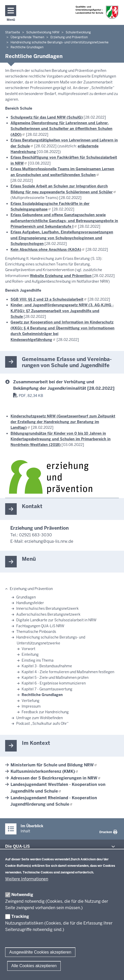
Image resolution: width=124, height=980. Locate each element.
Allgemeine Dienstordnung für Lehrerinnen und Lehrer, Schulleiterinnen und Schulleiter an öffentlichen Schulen (61, 129)
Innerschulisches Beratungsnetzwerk (47, 608)
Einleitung (30, 654)
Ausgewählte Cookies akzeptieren (40, 952)
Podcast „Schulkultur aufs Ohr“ (42, 724)
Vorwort (28, 649)
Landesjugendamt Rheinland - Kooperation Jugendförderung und (54, 801)
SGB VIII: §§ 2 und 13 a (49, 299)
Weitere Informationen (27, 879)
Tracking (20, 916)
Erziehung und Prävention (31, 589)
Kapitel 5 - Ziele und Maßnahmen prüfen (55, 678)
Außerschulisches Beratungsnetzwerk (48, 614)
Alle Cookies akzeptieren (34, 966)
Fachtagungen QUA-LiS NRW (40, 626)
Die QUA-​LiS (17, 846)
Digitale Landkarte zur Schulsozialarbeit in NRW (56, 620)
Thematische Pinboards (36, 632)
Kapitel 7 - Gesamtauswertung (47, 689)
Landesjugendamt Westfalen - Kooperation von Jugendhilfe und (58, 788)
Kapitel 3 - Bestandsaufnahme (47, 666)
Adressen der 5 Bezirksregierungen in (56, 778)
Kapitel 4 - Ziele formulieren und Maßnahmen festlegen (68, 672)
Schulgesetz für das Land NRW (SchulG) (47, 117)
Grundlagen (26, 597)
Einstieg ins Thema (38, 660)
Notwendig (22, 895)
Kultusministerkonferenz (45, 771)
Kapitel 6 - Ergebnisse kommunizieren (54, 683)
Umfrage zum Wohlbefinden (39, 718)
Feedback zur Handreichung (45, 712)
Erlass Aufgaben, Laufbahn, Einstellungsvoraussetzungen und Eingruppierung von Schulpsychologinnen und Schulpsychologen (62, 238)
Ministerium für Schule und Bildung (54, 765)
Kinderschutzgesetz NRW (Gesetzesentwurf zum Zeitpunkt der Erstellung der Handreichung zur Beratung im (63, 422)
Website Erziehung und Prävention (61, 276)
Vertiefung (30, 701)
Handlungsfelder (30, 603)
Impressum (31, 706)
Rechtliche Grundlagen (42, 695)
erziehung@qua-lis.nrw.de (49, 541)
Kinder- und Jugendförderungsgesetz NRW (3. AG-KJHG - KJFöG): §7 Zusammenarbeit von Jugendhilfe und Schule (62, 311)
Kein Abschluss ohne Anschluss (48, 250)
